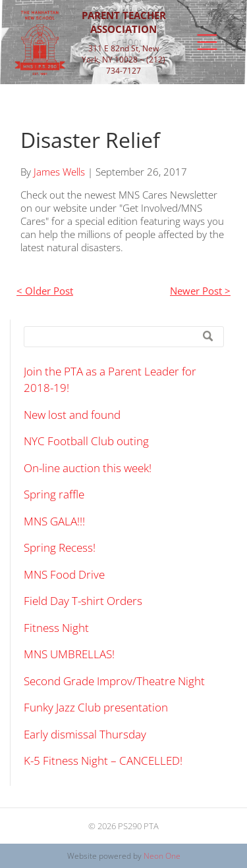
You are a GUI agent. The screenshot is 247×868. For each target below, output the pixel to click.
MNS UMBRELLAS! (69, 654)
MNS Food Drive (64, 574)
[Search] (124, 337)
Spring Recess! (60, 547)
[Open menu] (207, 42)
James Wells (59, 172)
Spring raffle (54, 494)
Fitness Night (56, 628)
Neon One (162, 856)
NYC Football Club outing (86, 441)
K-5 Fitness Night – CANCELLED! (103, 760)
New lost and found (72, 415)
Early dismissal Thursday (85, 734)
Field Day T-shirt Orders (83, 601)
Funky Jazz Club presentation (96, 707)
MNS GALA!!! (54, 521)
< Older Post (45, 291)
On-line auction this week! (88, 468)
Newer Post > (200, 291)
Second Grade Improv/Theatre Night (114, 681)
